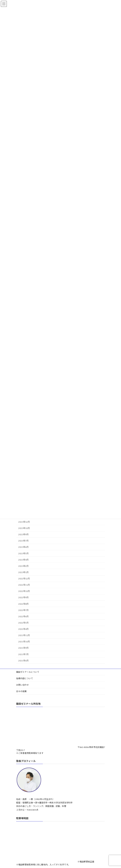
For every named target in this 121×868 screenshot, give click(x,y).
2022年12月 (24, 579)
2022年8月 (23, 604)
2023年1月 (23, 572)
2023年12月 (24, 522)
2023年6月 (23, 547)
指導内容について (25, 678)
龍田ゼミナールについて (28, 672)
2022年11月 (24, 585)
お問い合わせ (22, 685)
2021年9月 (23, 648)
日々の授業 (21, 691)
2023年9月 (23, 535)
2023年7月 (23, 541)
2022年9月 (23, 598)
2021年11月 (24, 635)
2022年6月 (23, 616)
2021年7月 (23, 654)
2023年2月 (23, 566)
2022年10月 (24, 591)
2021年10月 (24, 642)
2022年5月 (23, 623)
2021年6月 (23, 661)
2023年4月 (23, 560)
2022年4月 (23, 629)
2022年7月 (23, 610)
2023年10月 (24, 528)
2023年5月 (23, 553)
